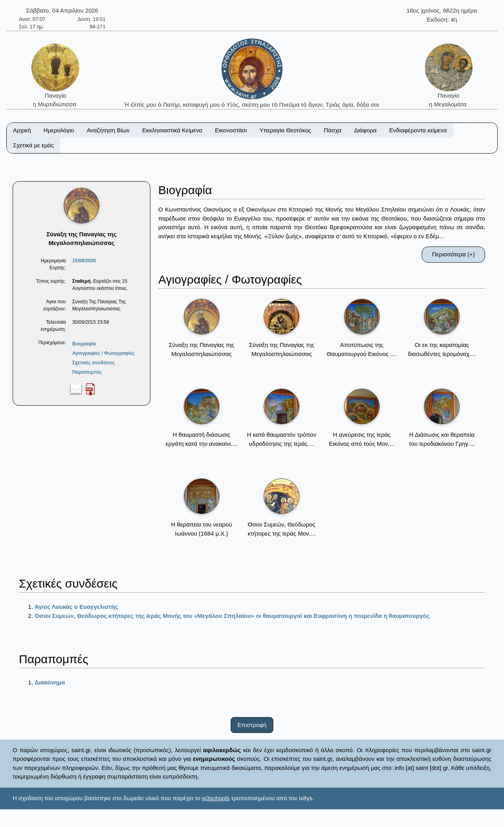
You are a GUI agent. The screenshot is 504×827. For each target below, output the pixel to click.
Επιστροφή (252, 725)
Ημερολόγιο (59, 130)
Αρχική (22, 130)
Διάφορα (365, 130)
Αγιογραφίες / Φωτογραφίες (103, 353)
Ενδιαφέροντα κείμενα (418, 130)
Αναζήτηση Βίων (108, 130)
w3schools (216, 798)
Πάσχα (333, 130)
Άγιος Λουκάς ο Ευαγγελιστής (76, 607)
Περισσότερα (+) (453, 254)
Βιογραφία (84, 344)
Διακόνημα (50, 682)
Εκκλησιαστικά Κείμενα (172, 130)
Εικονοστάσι (231, 130)
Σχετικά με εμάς (33, 145)
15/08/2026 (84, 261)
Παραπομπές (87, 372)
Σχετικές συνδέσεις (93, 363)
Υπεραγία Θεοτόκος (285, 130)
